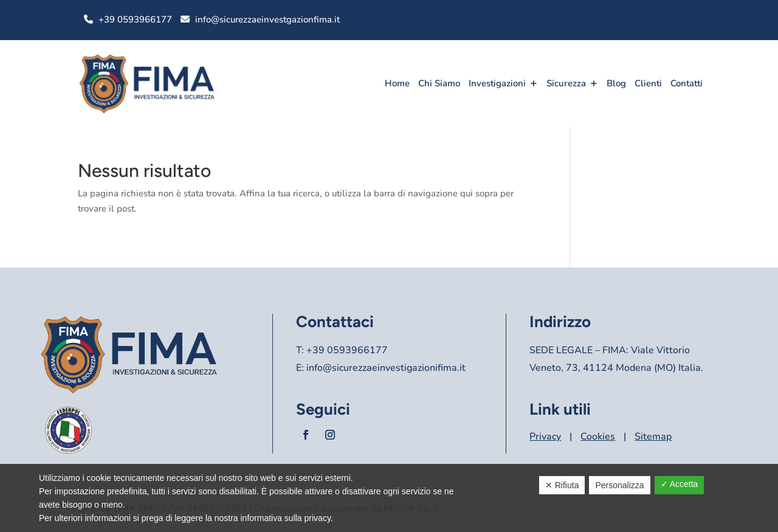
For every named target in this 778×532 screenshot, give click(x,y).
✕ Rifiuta (562, 485)
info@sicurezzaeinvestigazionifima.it (386, 368)
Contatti (687, 83)
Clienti (648, 83)
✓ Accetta (680, 484)
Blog (616, 83)
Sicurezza (566, 83)
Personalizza (619, 485)
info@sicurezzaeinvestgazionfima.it (267, 19)
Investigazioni (497, 83)
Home (397, 83)
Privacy (545, 437)
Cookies (598, 437)
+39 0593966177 (135, 19)
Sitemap (653, 437)
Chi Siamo (439, 83)
